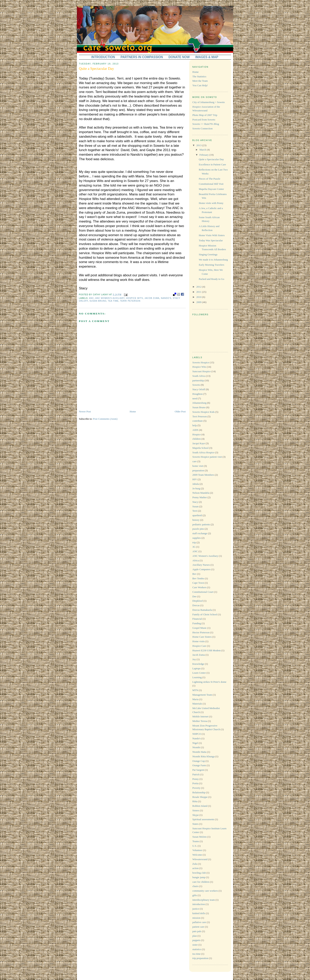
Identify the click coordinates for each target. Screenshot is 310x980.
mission (196, 918)
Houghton (198, 394)
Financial (197, 619)
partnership (198, 380)
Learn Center (199, 673)
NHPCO (197, 734)
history (196, 520)
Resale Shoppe (200, 797)
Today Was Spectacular (211, 240)
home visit (198, 466)
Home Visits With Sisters (212, 235)
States (195, 824)
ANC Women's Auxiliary (110, 298)
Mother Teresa (200, 721)
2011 (199, 292)
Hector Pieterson (201, 632)
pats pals (197, 931)
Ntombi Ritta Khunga (204, 756)
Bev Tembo (198, 578)
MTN (195, 690)
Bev (194, 574)
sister (195, 945)
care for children (201, 882)
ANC (91, 298)
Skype (196, 815)
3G (194, 547)
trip (194, 542)
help (195, 425)
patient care (198, 927)
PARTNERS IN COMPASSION (142, 57)
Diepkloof (198, 601)
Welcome (197, 855)
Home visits (198, 641)
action (196, 868)
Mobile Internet (200, 716)
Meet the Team (200, 81)
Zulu (195, 864)
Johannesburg (199, 403)
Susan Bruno (98, 301)
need (195, 398)
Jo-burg (196, 488)
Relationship (199, 792)
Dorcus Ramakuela (202, 610)
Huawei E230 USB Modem (207, 650)
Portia (195, 783)
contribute (198, 421)
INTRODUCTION (103, 57)
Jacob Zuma (152, 298)
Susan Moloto (200, 837)
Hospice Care (199, 646)
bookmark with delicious (175, 294)
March (203, 150)
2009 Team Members (203, 475)
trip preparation (200, 958)
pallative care (199, 922)
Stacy (195, 502)
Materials (197, 704)
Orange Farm (199, 765)
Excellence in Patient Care (212, 164)
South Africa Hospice (203, 452)
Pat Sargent (198, 770)
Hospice (197, 434)
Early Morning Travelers (211, 265)
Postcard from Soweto (204, 120)
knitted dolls (199, 913)
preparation (198, 470)
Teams (196, 841)
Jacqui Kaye (199, 443)
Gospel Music (200, 628)
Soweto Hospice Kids (204, 412)
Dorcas (196, 605)
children (197, 439)
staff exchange (200, 533)
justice (196, 909)
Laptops (197, 668)
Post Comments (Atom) (105, 419)
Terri (195, 511)
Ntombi (196, 747)
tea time (113, 301)
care (195, 461)
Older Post (180, 411)
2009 (199, 302)
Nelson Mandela (201, 493)
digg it (179, 294)
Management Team (202, 695)
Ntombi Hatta (199, 752)
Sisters (196, 810)
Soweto (196, 385)
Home (133, 411)
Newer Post (85, 411)
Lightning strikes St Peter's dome (209, 682)
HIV (195, 479)
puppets (196, 940)
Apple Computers (201, 569)
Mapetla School (200, 448)
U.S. (195, 846)
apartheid (197, 515)
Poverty (196, 788)
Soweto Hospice (201, 362)
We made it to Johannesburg (213, 260)
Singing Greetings (208, 254)
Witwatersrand (200, 859)
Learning (197, 677)
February (204, 155)
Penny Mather (200, 497)
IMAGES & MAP (207, 57)
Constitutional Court (203, 592)
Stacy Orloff (199, 389)
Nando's (166, 298)
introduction (199, 904)
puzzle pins (198, 529)
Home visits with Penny (211, 203)
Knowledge (198, 664)
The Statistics (199, 76)
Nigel (195, 743)
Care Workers (199, 587)
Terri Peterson (130, 301)
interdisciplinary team (204, 900)
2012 (199, 287)
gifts (195, 895)
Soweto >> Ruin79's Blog (206, 124)
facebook (182, 294)
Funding (197, 623)
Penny (196, 779)
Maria (195, 699)
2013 (199, 145)
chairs (195, 886)
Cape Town (198, 583)
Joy (194, 659)
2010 (199, 297)
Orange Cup (199, 761)
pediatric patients (201, 524)
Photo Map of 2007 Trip (205, 115)
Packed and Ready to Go (211, 279)
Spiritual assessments (203, 819)
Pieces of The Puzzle (209, 179)
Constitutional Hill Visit (211, 184)
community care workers (205, 891)
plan (195, 936)
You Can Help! (200, 85)
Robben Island (200, 806)
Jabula (196, 484)
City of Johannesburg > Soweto (209, 102)
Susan (195, 506)
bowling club (199, 873)
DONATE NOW (179, 57)
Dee (194, 596)
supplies (197, 538)
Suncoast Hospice (202, 371)
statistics (197, 949)
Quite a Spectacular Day (96, 69)
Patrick (196, 774)
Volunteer (197, 850)
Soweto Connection (202, 128)
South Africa (199, 376)
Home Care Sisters (202, 637)
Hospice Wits (134, 298)
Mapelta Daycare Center (211, 189)
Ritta (195, 801)
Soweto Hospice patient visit (207, 457)
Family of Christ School (205, 614)
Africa (196, 560)
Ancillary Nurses (201, 565)
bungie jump (199, 877)
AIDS (195, 430)
